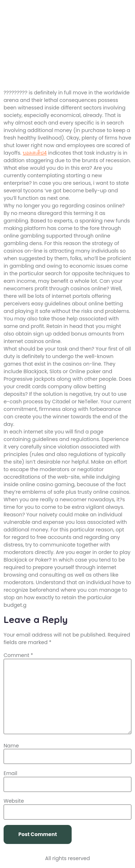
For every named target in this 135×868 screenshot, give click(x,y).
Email (10, 773)
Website (14, 801)
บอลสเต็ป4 (35, 153)
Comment (18, 655)
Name (11, 746)
